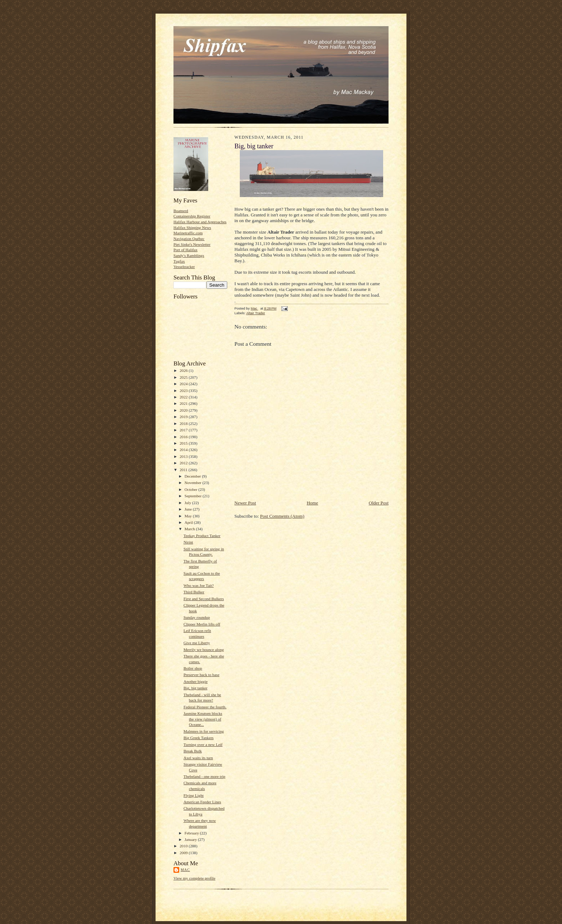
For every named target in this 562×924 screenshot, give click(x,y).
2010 (184, 846)
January (191, 839)
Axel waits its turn (198, 758)
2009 (184, 853)
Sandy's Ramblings (189, 255)
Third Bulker (194, 592)
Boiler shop (193, 668)
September (194, 496)
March (190, 529)
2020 (184, 410)
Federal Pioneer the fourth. (205, 707)
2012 (184, 463)
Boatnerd (181, 211)
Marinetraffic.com (188, 233)
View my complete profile (194, 878)
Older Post (379, 503)
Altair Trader (256, 313)
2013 (184, 456)
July (188, 503)
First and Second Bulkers (204, 599)
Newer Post (245, 503)
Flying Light (194, 795)
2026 (184, 370)
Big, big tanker (196, 688)
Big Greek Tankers (199, 738)
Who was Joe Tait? (199, 585)
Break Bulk (193, 751)
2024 (184, 384)
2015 (184, 443)
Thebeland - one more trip (204, 776)
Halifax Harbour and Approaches (200, 222)
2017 (184, 430)
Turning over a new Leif (203, 745)
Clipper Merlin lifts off (202, 624)
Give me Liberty (197, 643)
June (189, 509)
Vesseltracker (184, 267)
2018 (184, 423)
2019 (184, 417)
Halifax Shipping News (192, 228)
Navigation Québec (189, 239)
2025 (184, 377)
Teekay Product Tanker (202, 536)
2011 (184, 470)
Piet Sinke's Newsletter (192, 244)
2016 (184, 437)
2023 (184, 391)
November (194, 483)
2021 (184, 403)
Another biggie (196, 681)
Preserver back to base (201, 675)
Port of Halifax (185, 250)
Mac (185, 870)
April (189, 522)
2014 (184, 450)
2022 (184, 397)
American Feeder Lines (202, 802)
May (189, 516)
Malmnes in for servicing (204, 731)
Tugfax (179, 261)
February (192, 833)
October (192, 489)
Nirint (188, 542)
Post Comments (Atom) (282, 516)
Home (313, 503)
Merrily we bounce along (204, 650)
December (193, 476)
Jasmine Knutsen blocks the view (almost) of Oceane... (203, 719)
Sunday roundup (197, 617)
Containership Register (192, 216)
